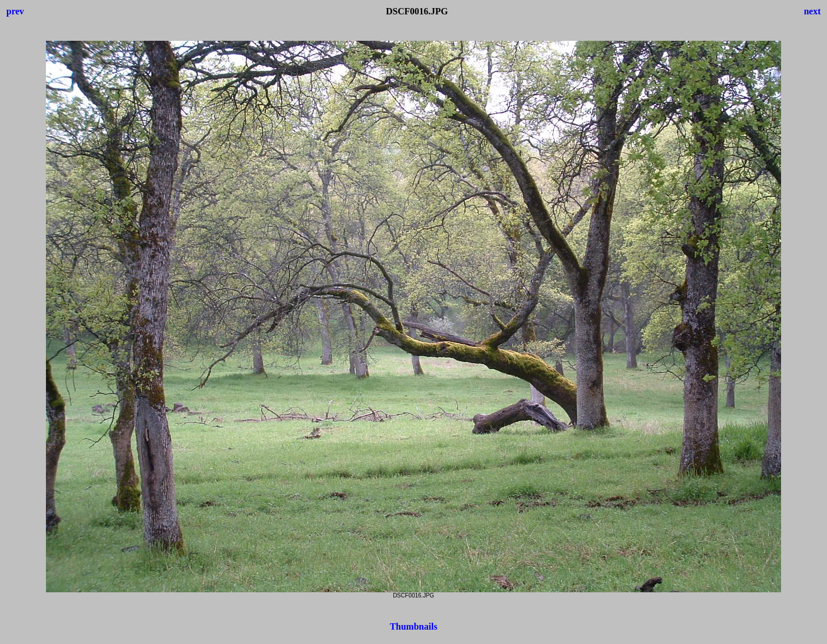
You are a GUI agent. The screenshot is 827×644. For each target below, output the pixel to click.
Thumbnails (414, 626)
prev (15, 11)
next (812, 11)
